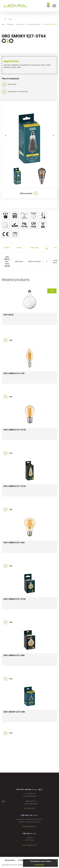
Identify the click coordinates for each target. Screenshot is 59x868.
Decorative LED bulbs (34, 24)
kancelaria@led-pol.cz (30, 826)
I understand (39, 865)
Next (11, 19)
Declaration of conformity (15, 92)
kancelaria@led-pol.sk (30, 845)
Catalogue (10, 24)
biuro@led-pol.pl (29, 808)
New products (10, 860)
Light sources (20, 24)
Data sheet (9, 84)
